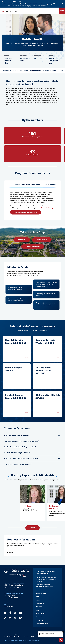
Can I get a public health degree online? (20, 447)
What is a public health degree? (16, 435)
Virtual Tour (39, 620)
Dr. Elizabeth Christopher (54, 507)
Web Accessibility (18, 636)
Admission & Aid (41, 593)
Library (38, 610)
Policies (33, 636)
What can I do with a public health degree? (21, 458)
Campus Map (40, 603)
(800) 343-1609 (9, 606)
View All (32, 528)
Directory (39, 607)
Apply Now (22, 240)
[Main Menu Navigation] (62, 11)
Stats (16, 71)
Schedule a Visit (42, 240)
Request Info (40, 617)
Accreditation (8, 636)
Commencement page (24, 6)
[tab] (27, 185)
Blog (37, 597)
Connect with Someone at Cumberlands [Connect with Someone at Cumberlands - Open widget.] (47, 634)
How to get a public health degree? (18, 464)
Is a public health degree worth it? (17, 453)
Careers (38, 600)
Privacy (26, 636)
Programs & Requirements (31, 71)
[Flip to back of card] (27, 357)
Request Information (33, 246)
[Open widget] (61, 640)
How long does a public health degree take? (21, 441)
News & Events (41, 614)
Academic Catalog (47, 208)
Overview (7, 71)
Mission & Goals (50, 71)
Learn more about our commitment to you (43, 586)
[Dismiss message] (63, 632)
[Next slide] (59, 503)
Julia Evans (27, 506)
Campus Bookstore (42, 624)
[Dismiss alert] (62, 4)
